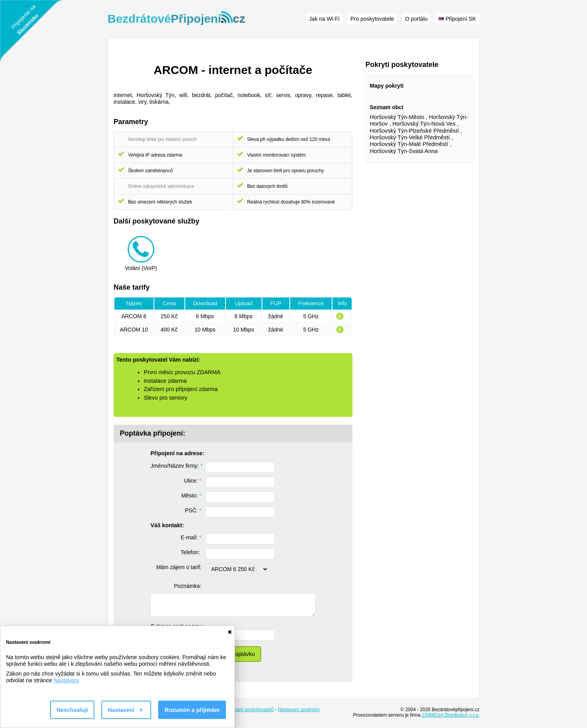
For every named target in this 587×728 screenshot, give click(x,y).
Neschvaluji (72, 710)
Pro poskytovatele (372, 19)
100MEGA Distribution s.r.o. (451, 715)
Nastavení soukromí (299, 710)
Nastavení (66, 680)
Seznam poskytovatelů (250, 710)
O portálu (416, 19)
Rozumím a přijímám (192, 710)
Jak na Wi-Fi (324, 19)
